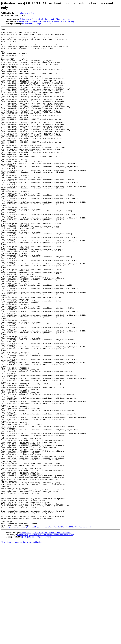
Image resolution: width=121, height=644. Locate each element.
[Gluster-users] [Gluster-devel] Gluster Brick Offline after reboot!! (45, 19)
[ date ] (25, 23)
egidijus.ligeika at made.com (26, 13)
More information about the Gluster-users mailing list (21, 642)
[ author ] (47, 23)
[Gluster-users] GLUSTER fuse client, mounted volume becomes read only (46, 21)
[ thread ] (32, 23)
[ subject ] (39, 23)
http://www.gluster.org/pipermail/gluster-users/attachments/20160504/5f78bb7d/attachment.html (49, 627)
